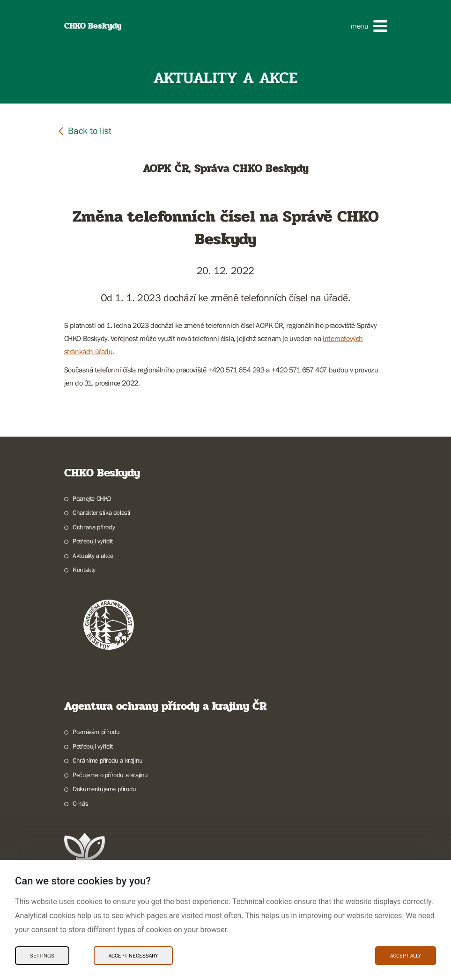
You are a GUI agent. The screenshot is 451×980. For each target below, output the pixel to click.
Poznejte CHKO (92, 498)
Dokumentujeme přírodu (104, 789)
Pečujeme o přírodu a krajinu (110, 775)
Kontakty (84, 570)
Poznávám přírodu (96, 732)
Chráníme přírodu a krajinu (108, 760)
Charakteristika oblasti (101, 512)
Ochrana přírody (94, 527)
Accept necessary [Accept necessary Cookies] (133, 956)
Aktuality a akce (93, 556)
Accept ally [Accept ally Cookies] (406, 956)
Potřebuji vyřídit (92, 541)
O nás (80, 803)
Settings (42, 956)
